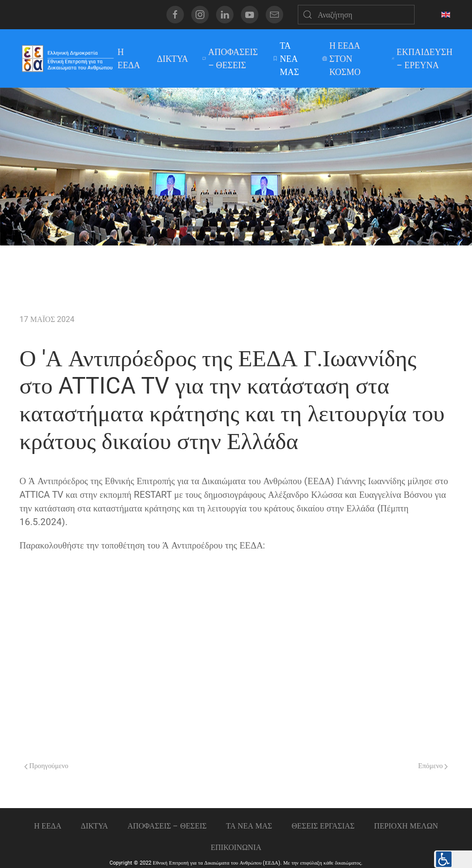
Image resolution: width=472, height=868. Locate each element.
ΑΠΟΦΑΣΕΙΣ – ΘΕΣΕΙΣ (230, 58)
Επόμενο (433, 766)
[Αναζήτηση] (356, 15)
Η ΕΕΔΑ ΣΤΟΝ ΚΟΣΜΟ (341, 59)
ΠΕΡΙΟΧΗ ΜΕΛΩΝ (406, 826)
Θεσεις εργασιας (323, 826)
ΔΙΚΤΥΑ (173, 59)
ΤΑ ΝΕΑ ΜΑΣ (286, 59)
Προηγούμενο (46, 766)
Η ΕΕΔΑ (129, 58)
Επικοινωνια (236, 847)
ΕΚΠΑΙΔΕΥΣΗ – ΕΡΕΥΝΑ (422, 58)
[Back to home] (67, 58)
